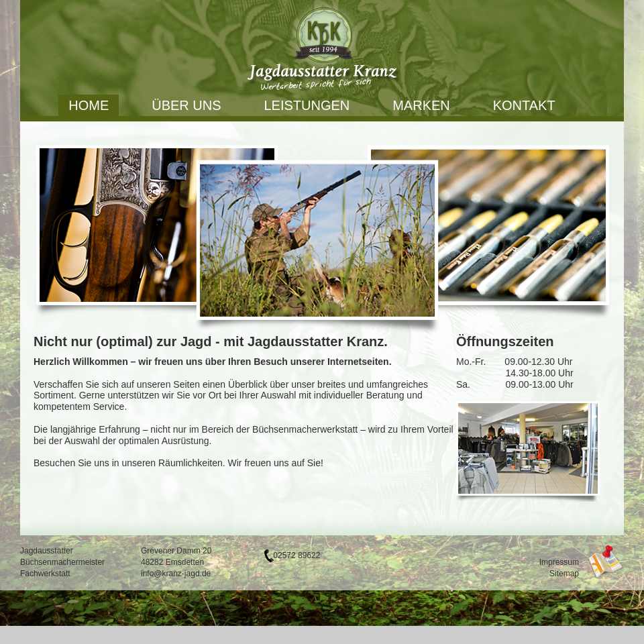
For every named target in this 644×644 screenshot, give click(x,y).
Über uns (186, 105)
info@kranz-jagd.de (176, 574)
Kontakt (524, 105)
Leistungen (307, 105)
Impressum (559, 562)
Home (89, 105)
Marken (421, 105)
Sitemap (564, 574)
